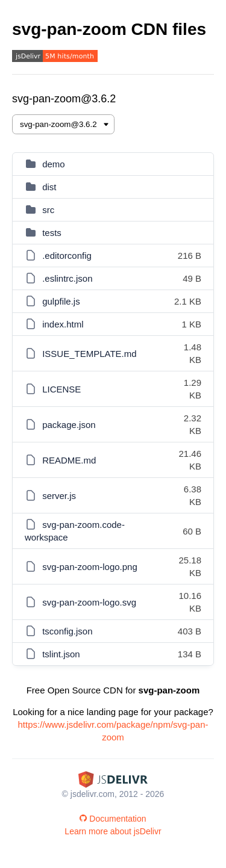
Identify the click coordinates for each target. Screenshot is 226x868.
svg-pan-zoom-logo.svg (89, 602)
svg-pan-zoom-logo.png (90, 567)
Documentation (113, 819)
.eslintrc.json (67, 278)
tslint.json (61, 654)
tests (52, 233)
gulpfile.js (61, 301)
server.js (59, 496)
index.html (63, 324)
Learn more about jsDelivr (113, 831)
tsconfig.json (67, 631)
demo (54, 164)
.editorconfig (67, 256)
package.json (69, 425)
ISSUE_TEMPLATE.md (89, 354)
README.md (69, 460)
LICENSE (61, 389)
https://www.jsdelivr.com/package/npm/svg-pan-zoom (113, 731)
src (48, 210)
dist (49, 187)
